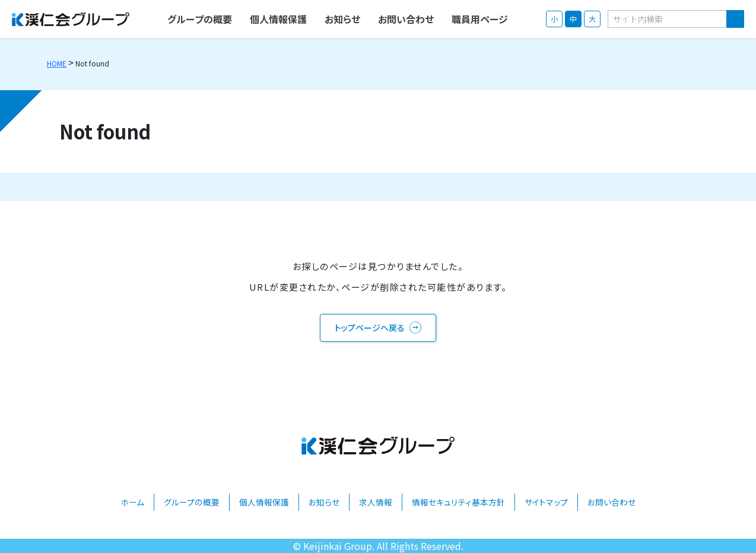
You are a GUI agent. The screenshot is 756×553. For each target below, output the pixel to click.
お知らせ (324, 502)
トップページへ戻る (370, 328)
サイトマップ (546, 502)
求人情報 (376, 502)
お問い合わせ (612, 502)
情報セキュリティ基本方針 (458, 502)
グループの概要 (192, 502)
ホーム (132, 502)
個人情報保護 (264, 502)
